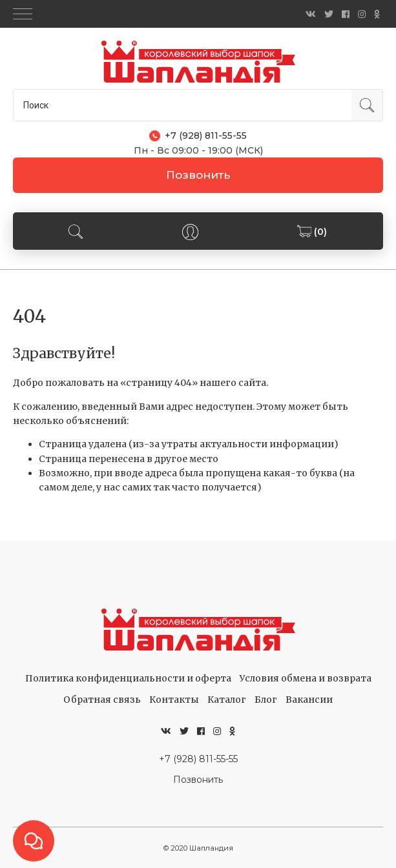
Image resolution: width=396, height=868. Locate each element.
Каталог (227, 700)
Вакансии (309, 700)
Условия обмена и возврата (306, 678)
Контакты (174, 700)
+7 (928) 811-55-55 (198, 759)
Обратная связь (102, 700)
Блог (266, 700)
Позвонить (198, 175)
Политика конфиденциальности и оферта (128, 678)
